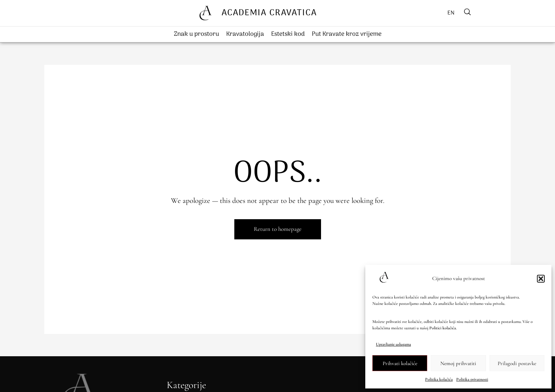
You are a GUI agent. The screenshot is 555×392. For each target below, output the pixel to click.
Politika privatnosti (472, 379)
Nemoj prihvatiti (458, 363)
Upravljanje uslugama (393, 344)
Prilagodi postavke (517, 363)
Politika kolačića (439, 379)
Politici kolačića (443, 328)
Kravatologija (245, 34)
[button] (541, 279)
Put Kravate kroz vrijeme (347, 34)
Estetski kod (288, 34)
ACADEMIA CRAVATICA (269, 13)
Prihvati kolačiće (400, 363)
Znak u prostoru (196, 34)
